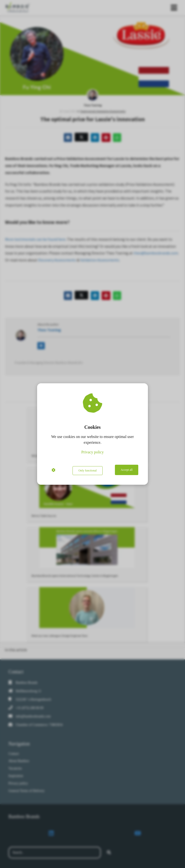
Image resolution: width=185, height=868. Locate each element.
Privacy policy (93, 453)
